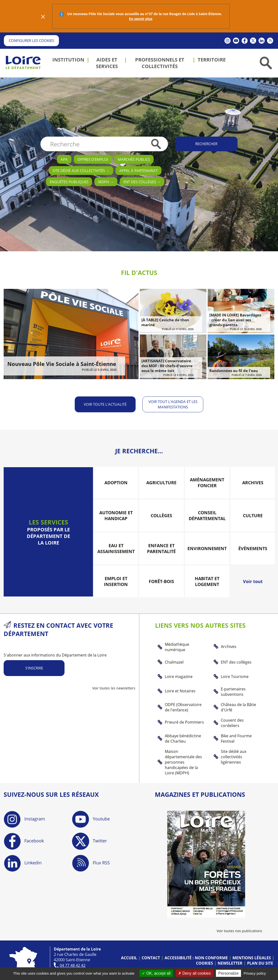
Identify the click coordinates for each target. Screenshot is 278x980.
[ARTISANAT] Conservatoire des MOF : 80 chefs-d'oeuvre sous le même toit (167, 366)
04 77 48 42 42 (73, 965)
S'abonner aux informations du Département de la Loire (55, 655)
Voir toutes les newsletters (114, 688)
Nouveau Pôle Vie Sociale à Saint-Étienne (62, 364)
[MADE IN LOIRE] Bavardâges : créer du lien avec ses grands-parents (235, 320)
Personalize (229, 973)
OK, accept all (156, 973)
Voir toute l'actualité (105, 404)
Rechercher (206, 144)
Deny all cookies (195, 973)
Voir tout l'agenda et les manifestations (173, 404)
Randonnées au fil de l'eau (234, 371)
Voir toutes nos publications (239, 930)
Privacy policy (255, 973)
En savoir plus (141, 19)
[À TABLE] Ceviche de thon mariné (165, 322)
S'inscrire (34, 667)
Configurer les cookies (31, 40)
